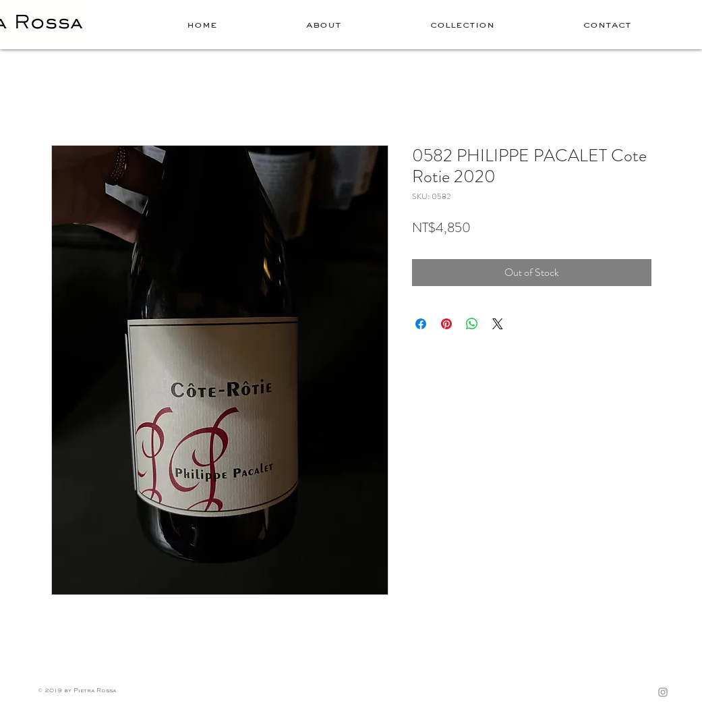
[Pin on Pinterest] (446, 324)
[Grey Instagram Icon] (663, 692)
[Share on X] (498, 324)
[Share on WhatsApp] (472, 324)
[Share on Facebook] (421, 324)
